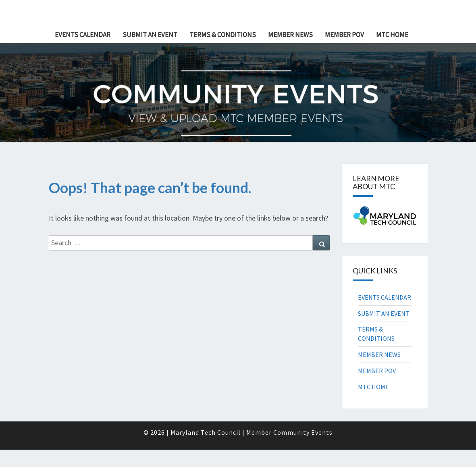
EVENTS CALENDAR (83, 35)
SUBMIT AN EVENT (150, 35)
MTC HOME (392, 35)
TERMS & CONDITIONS (223, 35)
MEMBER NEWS (290, 35)
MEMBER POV (344, 35)
